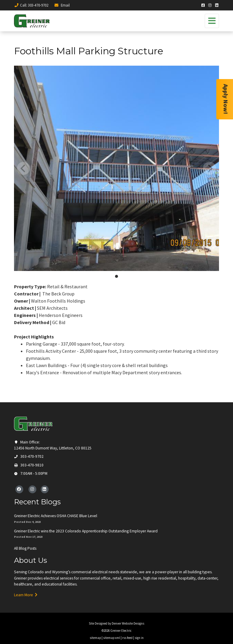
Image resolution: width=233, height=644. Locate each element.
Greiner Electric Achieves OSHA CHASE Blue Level (56, 516)
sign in (139, 638)
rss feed (127, 638)
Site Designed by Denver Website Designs (117, 623)
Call (31, 5)
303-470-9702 (29, 456)
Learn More (26, 595)
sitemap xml (112, 638)
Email (62, 5)
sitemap (95, 638)
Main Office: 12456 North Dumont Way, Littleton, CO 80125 (53, 445)
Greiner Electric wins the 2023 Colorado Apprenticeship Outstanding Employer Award (86, 531)
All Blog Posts (25, 548)
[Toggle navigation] (212, 21)
